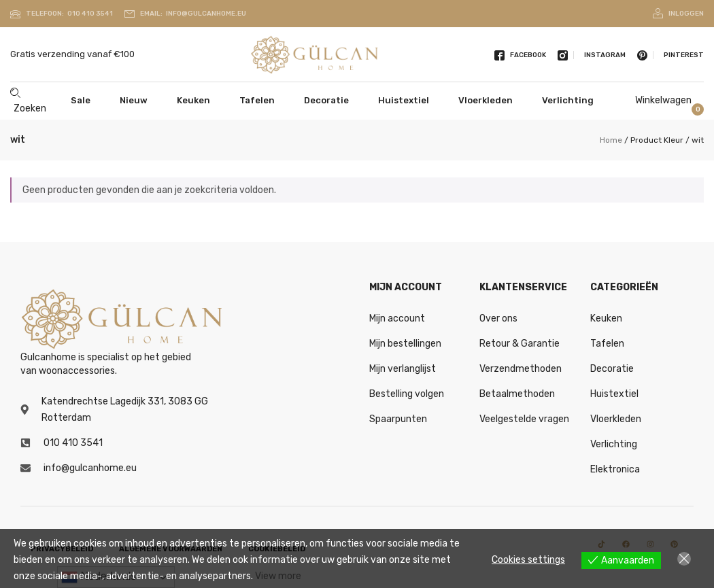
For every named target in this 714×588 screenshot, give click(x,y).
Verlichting (568, 100)
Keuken (193, 100)
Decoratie (326, 100)
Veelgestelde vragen (524, 419)
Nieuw (134, 100)
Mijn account (397, 318)
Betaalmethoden (517, 394)
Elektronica (615, 469)
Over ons (498, 318)
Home (611, 140)
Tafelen (257, 100)
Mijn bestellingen (405, 344)
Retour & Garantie (520, 344)
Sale (81, 100)
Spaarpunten (398, 419)
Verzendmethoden (521, 369)
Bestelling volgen (407, 394)
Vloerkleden (486, 100)
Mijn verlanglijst (403, 369)
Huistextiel (404, 100)
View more (278, 576)
